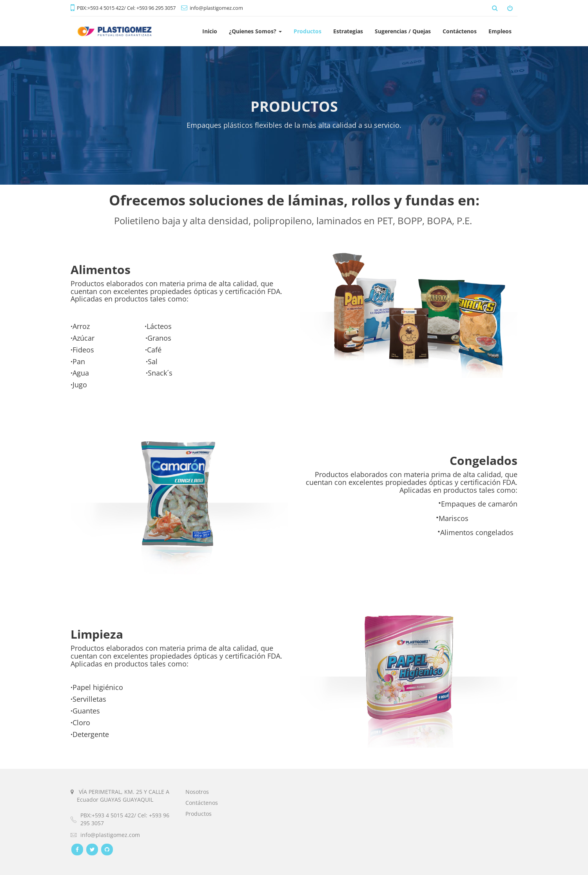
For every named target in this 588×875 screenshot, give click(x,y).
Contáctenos (202, 803)
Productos (199, 814)
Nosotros (197, 792)
